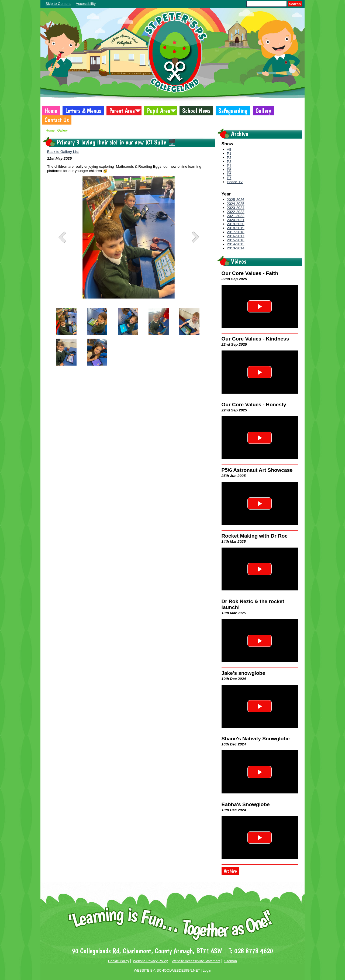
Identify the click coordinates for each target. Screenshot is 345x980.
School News (196, 111)
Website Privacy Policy (150, 961)
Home (51, 111)
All (229, 149)
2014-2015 (236, 244)
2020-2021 (236, 220)
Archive (230, 871)
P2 (229, 158)
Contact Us (57, 120)
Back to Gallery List (63, 152)
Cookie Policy (119, 961)
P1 (229, 154)
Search (295, 4)
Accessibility (86, 4)
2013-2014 (236, 248)
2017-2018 (236, 232)
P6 (229, 174)
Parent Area (122, 111)
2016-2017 (236, 236)
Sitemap (231, 961)
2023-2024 (236, 208)
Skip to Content (58, 4)
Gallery (263, 111)
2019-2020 (236, 224)
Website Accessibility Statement (196, 961)
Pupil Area (158, 111)
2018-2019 (236, 228)
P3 (229, 162)
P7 (229, 178)
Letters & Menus (83, 111)
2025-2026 (236, 200)
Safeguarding (233, 111)
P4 (229, 166)
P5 (229, 170)
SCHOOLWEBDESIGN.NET (178, 970)
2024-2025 (236, 204)
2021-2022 (236, 216)
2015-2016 (236, 240)
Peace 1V (235, 182)
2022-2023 (236, 212)
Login (207, 970)
